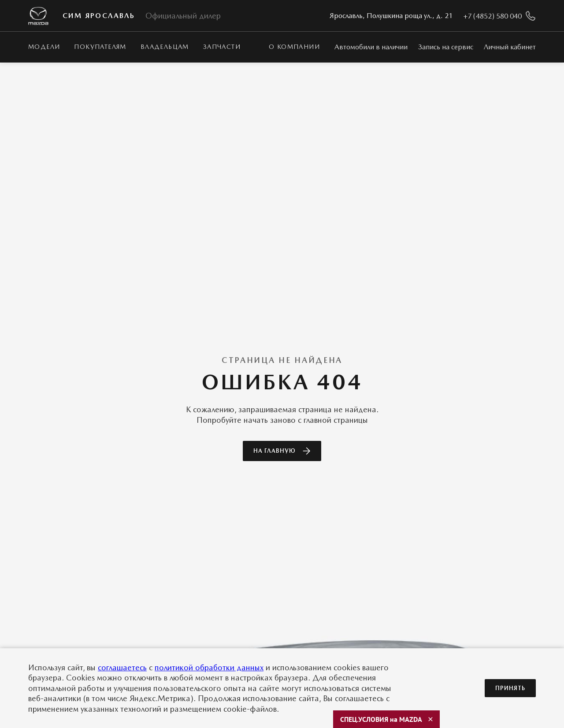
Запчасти (222, 47)
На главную (282, 451)
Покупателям (100, 47)
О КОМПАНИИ (294, 47)
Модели (44, 47)
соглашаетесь (122, 667)
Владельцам (165, 47)
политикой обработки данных (209, 667)
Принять (510, 688)
